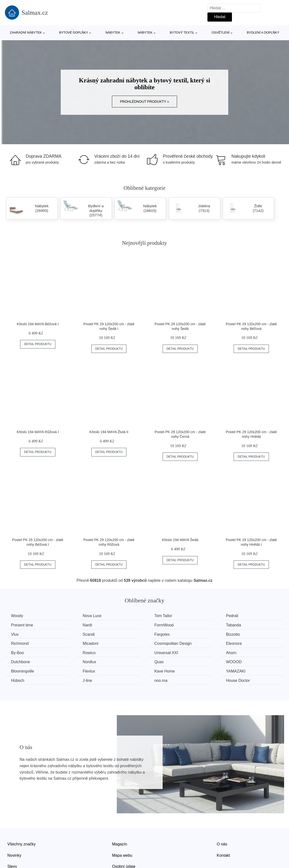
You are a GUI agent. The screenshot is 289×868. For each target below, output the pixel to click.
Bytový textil (182, 32)
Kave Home (165, 671)
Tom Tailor (163, 616)
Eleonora (234, 643)
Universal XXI (166, 653)
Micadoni (91, 643)
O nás (222, 844)
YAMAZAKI (236, 671)
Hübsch (18, 680)
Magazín (120, 844)
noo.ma (161, 680)
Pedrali (232, 616)
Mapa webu (122, 855)
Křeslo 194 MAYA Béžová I (38, 324)
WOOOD (234, 662)
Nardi (87, 625)
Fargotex (162, 634)
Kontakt (223, 855)
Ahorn (231, 653)
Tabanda (234, 625)
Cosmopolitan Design (173, 643)
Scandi (89, 634)
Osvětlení (221, 32)
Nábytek (113, 32)
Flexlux (89, 671)
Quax (159, 662)
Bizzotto (233, 634)
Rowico (89, 653)
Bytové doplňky (73, 32)
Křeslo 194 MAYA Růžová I (38, 432)
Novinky (14, 855)
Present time (22, 625)
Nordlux (90, 662)
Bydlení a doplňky (263, 32)
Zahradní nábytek (26, 32)
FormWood (164, 625)
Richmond (20, 643)
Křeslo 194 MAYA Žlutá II (109, 432)
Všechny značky (22, 844)
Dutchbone (20, 662)
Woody (17, 616)
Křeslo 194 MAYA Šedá (180, 540)
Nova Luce (92, 616)
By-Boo (17, 653)
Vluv (15, 634)
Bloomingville (23, 671)
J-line (87, 680)
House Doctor (238, 680)
